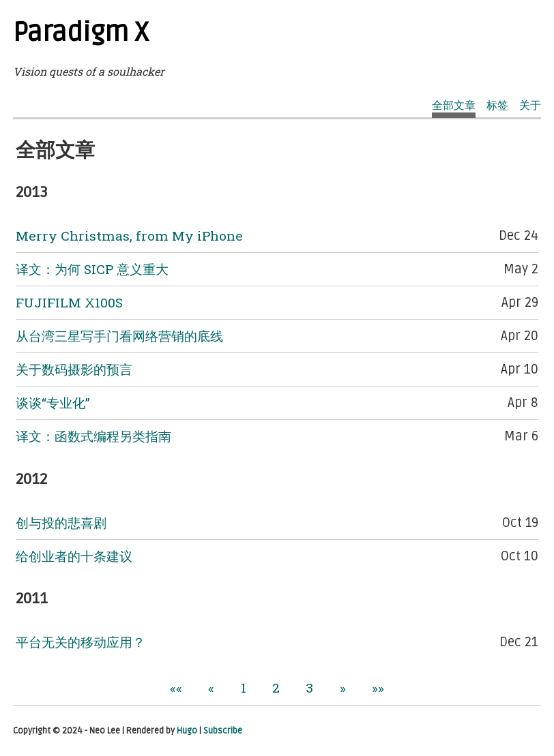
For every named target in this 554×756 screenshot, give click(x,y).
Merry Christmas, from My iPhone (129, 236)
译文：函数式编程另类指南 (93, 436)
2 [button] (276, 687)
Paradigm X (81, 33)
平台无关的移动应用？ (81, 642)
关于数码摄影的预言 (74, 369)
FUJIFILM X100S (69, 302)
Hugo (187, 731)
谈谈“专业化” (53, 403)
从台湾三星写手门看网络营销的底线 (119, 336)
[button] (176, 687)
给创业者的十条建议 (74, 556)
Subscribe (223, 731)
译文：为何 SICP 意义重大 (92, 269)
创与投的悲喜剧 (61, 523)
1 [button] (244, 687)
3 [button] (309, 687)
